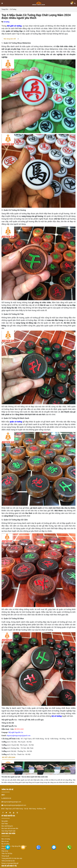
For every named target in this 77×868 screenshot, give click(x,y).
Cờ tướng (13, 9)
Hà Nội (69, 739)
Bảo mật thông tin (7, 826)
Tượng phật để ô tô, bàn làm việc (12, 858)
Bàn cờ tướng (6, 839)
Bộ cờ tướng (5, 844)
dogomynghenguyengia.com (12, 802)
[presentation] (6, 775)
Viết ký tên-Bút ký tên (8, 861)
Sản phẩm (5, 821)
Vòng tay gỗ (5, 856)
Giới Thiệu (5, 824)
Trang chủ (5, 9)
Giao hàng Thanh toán (9, 831)
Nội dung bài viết (10, 39)
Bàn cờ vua (5, 841)
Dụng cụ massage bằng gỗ (10, 863)
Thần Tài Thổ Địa (7, 853)
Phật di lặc (5, 851)
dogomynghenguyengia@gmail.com (15, 805)
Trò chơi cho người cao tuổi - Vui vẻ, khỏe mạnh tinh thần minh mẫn (25, 777)
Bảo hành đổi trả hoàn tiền (10, 828)
